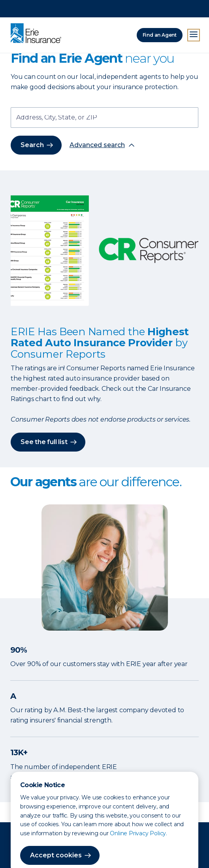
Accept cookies (56, 838)
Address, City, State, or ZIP (57, 118)
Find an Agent (160, 18)
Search (32, 145)
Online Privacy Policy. (138, 816)
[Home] (38, 17)
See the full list (44, 442)
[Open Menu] (194, 18)
